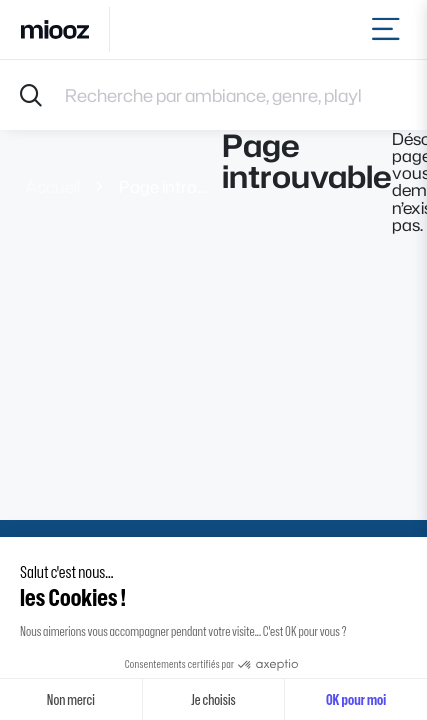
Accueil (52, 186)
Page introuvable (165, 186)
